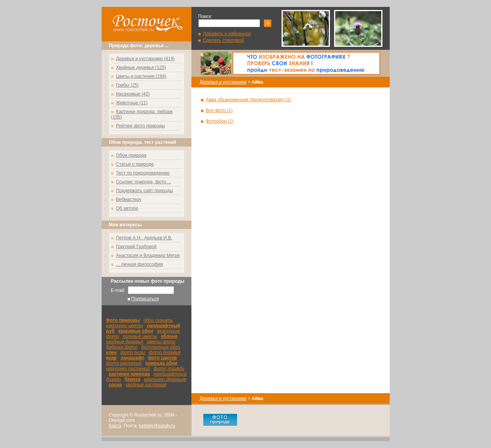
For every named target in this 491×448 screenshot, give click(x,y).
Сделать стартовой (223, 40)
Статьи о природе (135, 164)
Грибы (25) (127, 85)
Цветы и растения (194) (141, 76)
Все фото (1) (219, 110)
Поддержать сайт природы (144, 191)
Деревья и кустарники (223, 82)
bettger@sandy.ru (157, 426)
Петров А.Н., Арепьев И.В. (144, 238)
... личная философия (139, 264)
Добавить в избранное (227, 34)
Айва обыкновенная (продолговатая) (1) (248, 100)
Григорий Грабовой (136, 247)
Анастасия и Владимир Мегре (148, 255)
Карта (115, 426)
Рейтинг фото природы (140, 126)
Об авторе (127, 208)
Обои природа (131, 155)
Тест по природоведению (143, 173)
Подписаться (145, 299)
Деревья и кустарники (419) (145, 59)
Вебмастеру (129, 199)
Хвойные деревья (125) (141, 68)
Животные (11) (132, 103)
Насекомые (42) (133, 94)
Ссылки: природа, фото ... (143, 182)
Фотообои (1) (220, 121)
